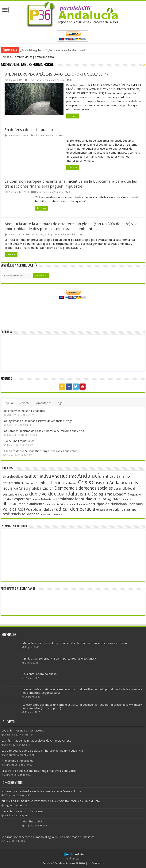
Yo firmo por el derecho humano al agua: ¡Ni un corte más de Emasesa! (48, 837)
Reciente (24, 403)
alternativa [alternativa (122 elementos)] (40, 476)
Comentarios (43, 403)
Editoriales (39, 135)
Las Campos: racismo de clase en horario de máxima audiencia (43, 431)
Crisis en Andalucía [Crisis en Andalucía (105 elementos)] (110, 483)
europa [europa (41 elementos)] (36, 499)
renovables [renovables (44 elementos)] (102, 510)
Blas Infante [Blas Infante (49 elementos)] (28, 483)
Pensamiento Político (53, 80)
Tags (59, 403)
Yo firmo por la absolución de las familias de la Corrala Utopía (42, 791)
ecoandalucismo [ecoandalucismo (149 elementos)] (72, 494)
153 (45, 826)
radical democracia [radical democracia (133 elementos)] (75, 509)
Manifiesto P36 (32, 821)
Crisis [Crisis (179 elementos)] (85, 482)
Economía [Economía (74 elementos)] (121, 494)
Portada (6, 57)
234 (27, 816)
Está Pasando (56, 192)
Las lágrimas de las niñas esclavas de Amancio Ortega (38, 421)
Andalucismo (36, 235)
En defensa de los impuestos (30, 130)
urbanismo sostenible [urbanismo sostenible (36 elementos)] (51, 515)
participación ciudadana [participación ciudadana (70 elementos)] (108, 504)
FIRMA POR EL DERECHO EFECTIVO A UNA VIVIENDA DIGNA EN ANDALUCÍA (51, 801)
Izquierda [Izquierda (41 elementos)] (126, 499)
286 (25, 806)
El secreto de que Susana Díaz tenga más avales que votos (40, 451)
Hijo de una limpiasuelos (19, 441)
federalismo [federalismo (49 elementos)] (48, 499)
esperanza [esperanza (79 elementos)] (23, 499)
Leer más (73, 116)
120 (23, 841)
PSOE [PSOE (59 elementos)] (21, 510)
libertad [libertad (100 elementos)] (10, 504)
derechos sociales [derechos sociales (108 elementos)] (96, 488)
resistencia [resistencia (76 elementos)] (12, 514)
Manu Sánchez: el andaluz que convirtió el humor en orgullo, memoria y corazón (75, 643)
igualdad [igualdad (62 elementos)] (114, 499)
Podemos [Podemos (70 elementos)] (135, 504)
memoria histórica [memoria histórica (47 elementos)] (55, 504)
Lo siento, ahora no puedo (40, 674)
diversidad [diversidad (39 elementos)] (23, 495)
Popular (9, 403)
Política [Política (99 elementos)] (10, 509)
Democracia (34, 80)
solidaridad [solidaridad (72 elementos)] (31, 514)
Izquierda (51, 135)
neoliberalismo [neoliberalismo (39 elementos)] (80, 504)
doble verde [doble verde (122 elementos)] (41, 494)
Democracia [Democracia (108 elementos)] (66, 488)
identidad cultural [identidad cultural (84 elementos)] (91, 499)
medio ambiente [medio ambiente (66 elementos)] (31, 504)
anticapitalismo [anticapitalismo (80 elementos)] (116, 476)
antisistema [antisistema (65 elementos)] (11, 483)
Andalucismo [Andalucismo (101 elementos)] (64, 476)
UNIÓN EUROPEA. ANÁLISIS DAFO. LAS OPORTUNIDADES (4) (56, 74)
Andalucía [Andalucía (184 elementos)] (90, 476)
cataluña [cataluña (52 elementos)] (72, 483)
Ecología (49, 235)
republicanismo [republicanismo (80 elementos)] (122, 509)
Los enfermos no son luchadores (24, 411)
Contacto (96, 863)
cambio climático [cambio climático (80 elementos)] (51, 483)
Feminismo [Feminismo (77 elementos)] (65, 499)
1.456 (27, 795)
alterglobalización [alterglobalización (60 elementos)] (15, 477)
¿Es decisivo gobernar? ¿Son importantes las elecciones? (53, 50)
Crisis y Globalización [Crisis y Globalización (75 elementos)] (36, 488)
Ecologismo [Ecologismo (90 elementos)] (102, 494)
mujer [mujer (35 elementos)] (69, 505)
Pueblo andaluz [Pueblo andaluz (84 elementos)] (40, 509)
